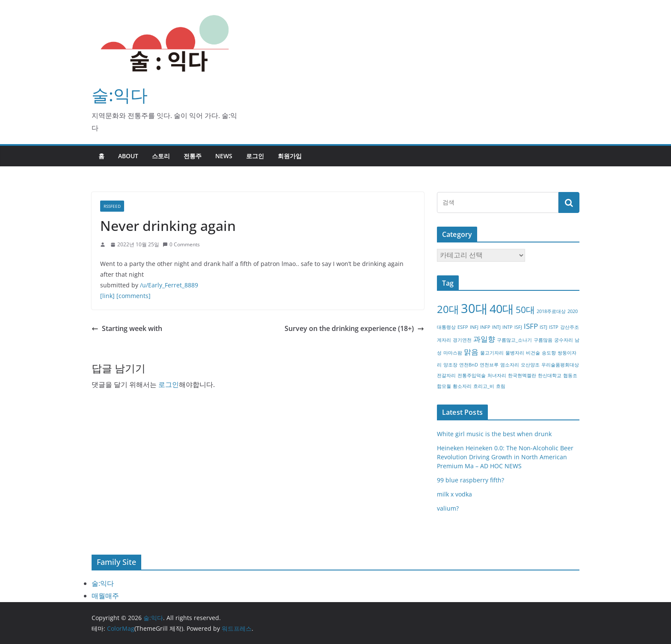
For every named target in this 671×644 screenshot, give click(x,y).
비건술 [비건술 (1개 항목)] (533, 353)
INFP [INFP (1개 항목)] (485, 327)
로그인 (255, 156)
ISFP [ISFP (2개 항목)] (531, 326)
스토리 (161, 156)
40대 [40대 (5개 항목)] (502, 309)
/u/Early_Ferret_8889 (169, 285)
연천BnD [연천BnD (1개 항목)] (469, 365)
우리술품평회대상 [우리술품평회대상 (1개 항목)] (560, 365)
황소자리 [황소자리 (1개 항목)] (462, 386)
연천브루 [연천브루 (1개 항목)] (489, 365)
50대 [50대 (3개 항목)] (525, 310)
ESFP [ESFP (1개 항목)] (463, 327)
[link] (107, 296)
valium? (448, 508)
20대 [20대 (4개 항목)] (448, 309)
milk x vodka (454, 494)
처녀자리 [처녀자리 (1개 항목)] (497, 375)
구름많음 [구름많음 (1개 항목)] (543, 340)
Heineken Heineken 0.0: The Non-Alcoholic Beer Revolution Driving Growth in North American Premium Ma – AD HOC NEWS (505, 457)
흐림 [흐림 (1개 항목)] (501, 386)
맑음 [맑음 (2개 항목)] (471, 352)
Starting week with (127, 328)
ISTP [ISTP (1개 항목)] (554, 327)
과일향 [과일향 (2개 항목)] (484, 339)
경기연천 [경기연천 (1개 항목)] (462, 340)
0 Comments (181, 244)
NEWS (224, 156)
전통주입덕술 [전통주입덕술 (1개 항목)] (472, 375)
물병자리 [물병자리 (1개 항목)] (515, 353)
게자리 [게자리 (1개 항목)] (444, 340)
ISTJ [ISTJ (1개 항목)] (543, 327)
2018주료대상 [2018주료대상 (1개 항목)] (551, 311)
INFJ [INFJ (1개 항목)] (474, 327)
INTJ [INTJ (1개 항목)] (496, 327)
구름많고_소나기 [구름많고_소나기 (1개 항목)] (514, 340)
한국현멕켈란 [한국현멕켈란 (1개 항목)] (522, 375)
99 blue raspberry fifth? (471, 480)
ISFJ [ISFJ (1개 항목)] (518, 327)
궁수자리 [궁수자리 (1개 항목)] (564, 340)
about (128, 156)
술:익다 (120, 95)
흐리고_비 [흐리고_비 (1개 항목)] (484, 386)
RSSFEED (112, 206)
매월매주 (105, 596)
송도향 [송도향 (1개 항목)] (549, 353)
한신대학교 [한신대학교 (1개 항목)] (550, 375)
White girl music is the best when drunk (494, 434)
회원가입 (290, 156)
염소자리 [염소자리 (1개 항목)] (510, 365)
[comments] (134, 296)
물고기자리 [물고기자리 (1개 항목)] (492, 353)
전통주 (193, 156)
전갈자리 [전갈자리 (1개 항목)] (446, 375)
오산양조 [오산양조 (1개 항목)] (530, 365)
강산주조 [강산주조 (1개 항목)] (570, 327)
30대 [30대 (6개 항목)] (474, 308)
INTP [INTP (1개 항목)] (508, 327)
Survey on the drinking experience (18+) (354, 328)
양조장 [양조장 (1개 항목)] (450, 365)
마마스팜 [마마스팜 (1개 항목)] (453, 353)
